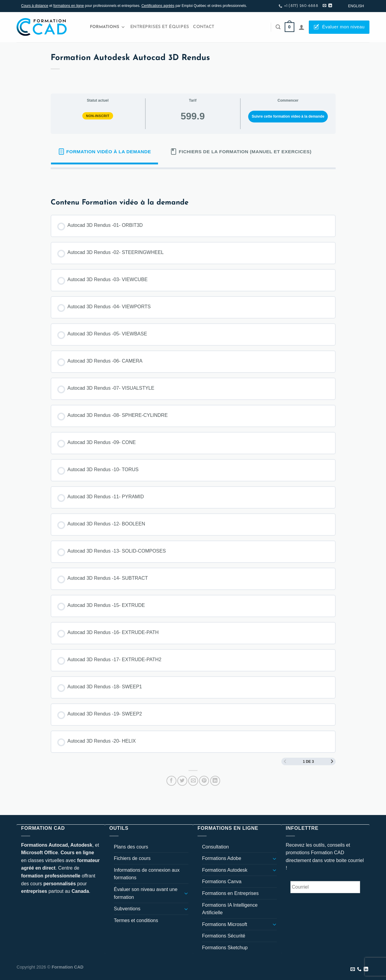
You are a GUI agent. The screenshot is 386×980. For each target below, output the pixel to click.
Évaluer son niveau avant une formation (146, 893)
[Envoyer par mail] (193, 781)
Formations (108, 27)
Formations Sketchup (225, 948)
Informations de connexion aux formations (147, 874)
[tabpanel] (193, 179)
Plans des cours (131, 847)
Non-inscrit (98, 116)
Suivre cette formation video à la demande (288, 116)
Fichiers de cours (132, 858)
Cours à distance (35, 6)
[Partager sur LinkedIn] (215, 781)
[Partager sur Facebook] (171, 781)
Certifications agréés (158, 6)
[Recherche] (278, 27)
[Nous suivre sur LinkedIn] (330, 6)
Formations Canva (222, 882)
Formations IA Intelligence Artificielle (230, 909)
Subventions (127, 909)
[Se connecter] (302, 27)
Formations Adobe (222, 858)
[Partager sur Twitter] (182, 781)
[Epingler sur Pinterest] (204, 781)
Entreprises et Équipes (160, 27)
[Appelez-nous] (359, 969)
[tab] (105, 152)
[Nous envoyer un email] (324, 6)
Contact (204, 27)
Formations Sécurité (224, 936)
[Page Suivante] (332, 761)
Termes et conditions (136, 920)
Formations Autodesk (225, 870)
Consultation (215, 847)
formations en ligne (69, 6)
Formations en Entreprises (230, 893)
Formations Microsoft (225, 924)
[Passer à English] (356, 6)
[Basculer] (186, 893)
